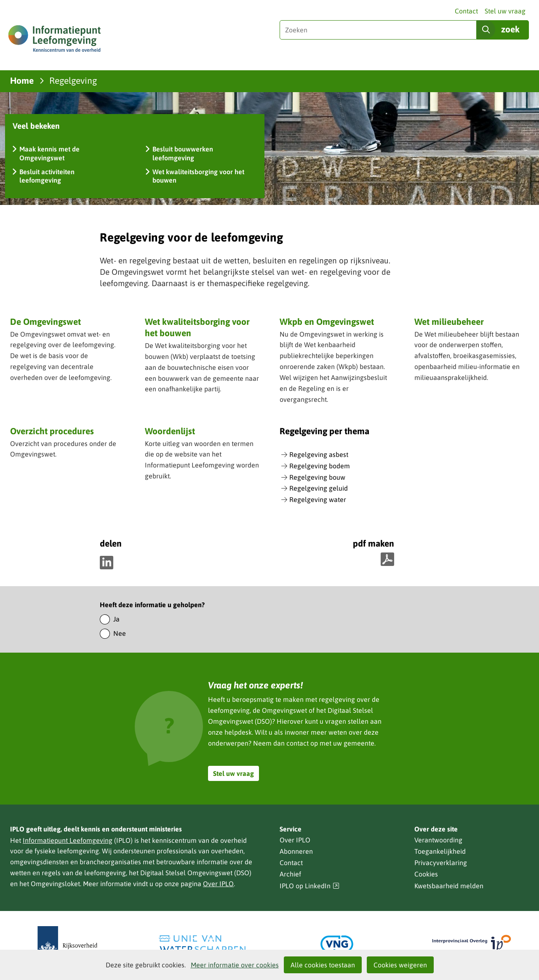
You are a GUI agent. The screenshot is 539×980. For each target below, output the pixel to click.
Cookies (426, 874)
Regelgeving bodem (320, 466)
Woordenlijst (170, 431)
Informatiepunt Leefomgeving (68, 840)
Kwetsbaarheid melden (449, 886)
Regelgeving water (318, 499)
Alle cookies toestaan (323, 965)
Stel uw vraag (505, 11)
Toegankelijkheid (440, 851)
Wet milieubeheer (449, 321)
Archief (290, 874)
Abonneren (296, 851)
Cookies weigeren (400, 965)
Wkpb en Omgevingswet (327, 321)
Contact (466, 11)
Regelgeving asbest (319, 454)
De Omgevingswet (45, 321)
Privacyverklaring (441, 863)
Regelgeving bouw (317, 477)
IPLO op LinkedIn (310, 886)
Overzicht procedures (52, 431)
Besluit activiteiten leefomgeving (47, 176)
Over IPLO (218, 884)
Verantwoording (438, 840)
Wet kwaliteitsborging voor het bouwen (197, 327)
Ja (116, 619)
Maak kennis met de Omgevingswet (49, 153)
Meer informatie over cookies (235, 965)
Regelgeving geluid (319, 488)
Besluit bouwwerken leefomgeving (183, 153)
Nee (120, 633)
